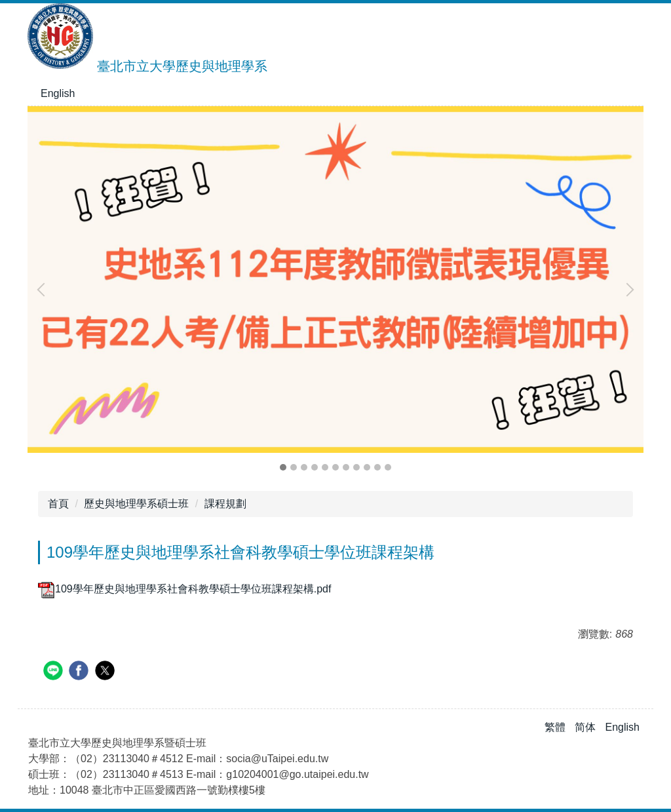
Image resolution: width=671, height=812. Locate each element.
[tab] (283, 467)
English (58, 93)
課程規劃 (225, 504)
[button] (44, 290)
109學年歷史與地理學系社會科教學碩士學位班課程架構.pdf (184, 589)
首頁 (58, 504)
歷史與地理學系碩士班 (136, 504)
